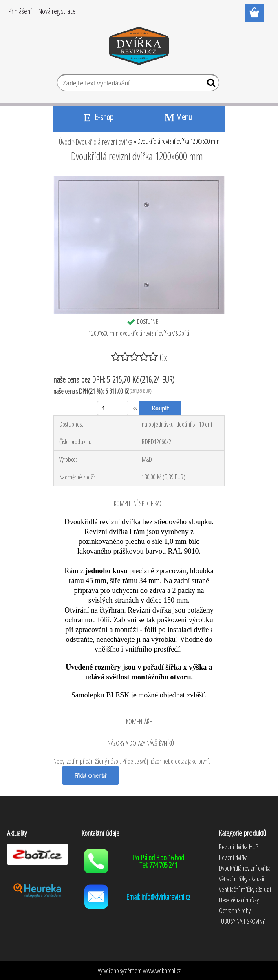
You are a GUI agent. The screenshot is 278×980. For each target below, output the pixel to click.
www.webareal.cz (162, 971)
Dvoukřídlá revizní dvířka (104, 142)
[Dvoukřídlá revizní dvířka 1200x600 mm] (139, 178)
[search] (210, 85)
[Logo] (139, 47)
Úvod (65, 142)
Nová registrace (57, 11)
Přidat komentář (90, 775)
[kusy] (113, 408)
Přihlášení (20, 11)
